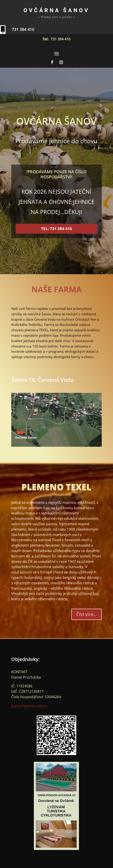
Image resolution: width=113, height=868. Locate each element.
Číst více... (86, 614)
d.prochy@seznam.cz (29, 706)
